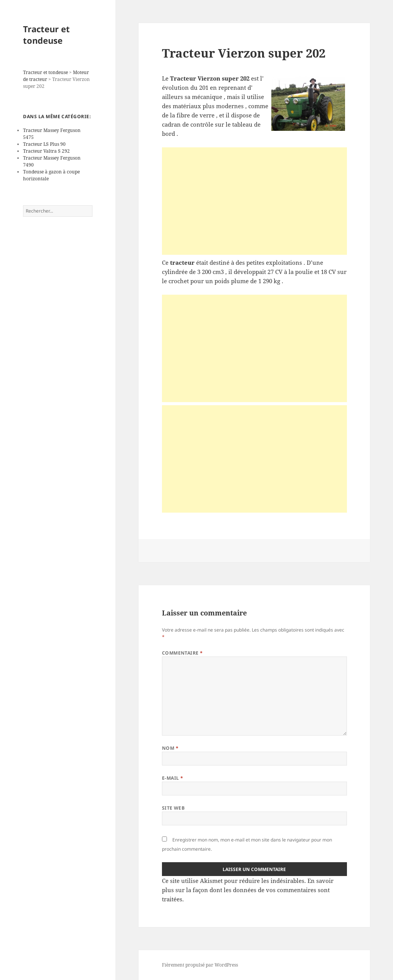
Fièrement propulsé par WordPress (200, 965)
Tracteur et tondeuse (46, 35)
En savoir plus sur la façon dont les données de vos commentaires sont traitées (248, 890)
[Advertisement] (254, 201)
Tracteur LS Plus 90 (44, 144)
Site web (173, 808)
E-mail (173, 778)
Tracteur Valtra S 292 (46, 151)
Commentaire (182, 653)
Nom (170, 748)
